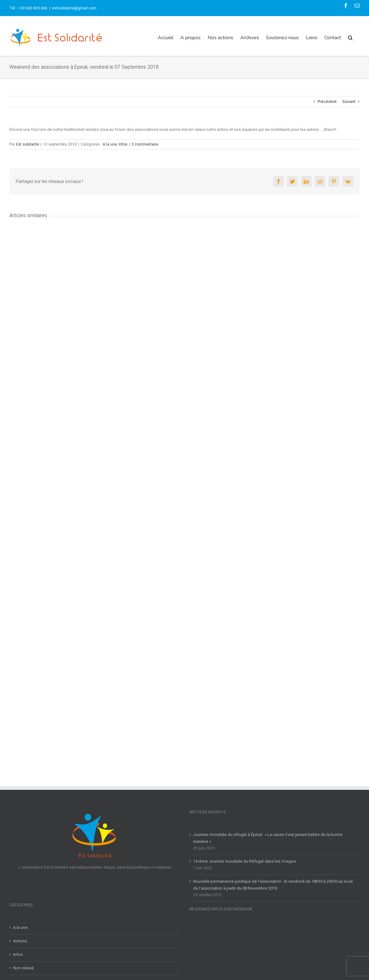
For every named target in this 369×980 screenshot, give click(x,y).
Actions (20, 941)
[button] (350, 38)
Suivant (349, 102)
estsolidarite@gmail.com (74, 8)
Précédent (327, 102)
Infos (123, 144)
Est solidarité (27, 144)
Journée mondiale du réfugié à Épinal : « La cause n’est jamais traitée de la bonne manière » (268, 838)
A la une (110, 144)
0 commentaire (145, 144)
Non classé (24, 968)
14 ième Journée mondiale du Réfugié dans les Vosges (244, 861)
